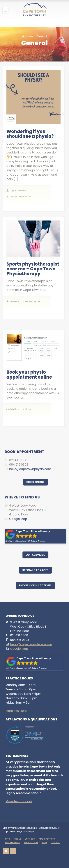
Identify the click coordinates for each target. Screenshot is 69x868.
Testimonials (12, 842)
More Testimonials (19, 801)
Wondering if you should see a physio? (30, 134)
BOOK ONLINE (35, 482)
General (13, 197)
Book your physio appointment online (29, 374)
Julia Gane (14, 301)
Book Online (31, 842)
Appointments (47, 839)
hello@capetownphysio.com (30, 469)
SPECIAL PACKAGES (35, 570)
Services (30, 839)
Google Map (18, 519)
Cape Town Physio (18, 191)
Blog (44, 842)
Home (6, 839)
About (17, 839)
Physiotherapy (24, 197)
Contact (55, 842)
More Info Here (16, 711)
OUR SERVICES (35, 555)
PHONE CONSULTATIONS (35, 585)
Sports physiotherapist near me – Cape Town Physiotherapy (33, 269)
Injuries (37, 301)
